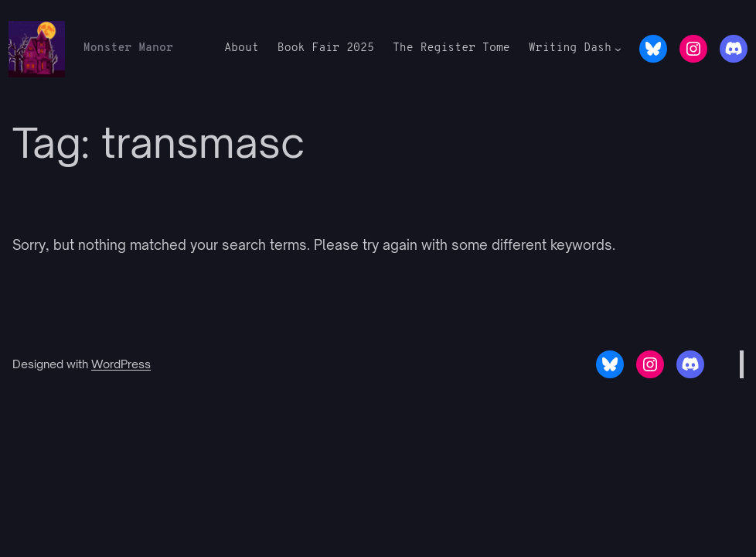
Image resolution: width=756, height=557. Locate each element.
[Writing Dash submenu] (618, 49)
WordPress (121, 364)
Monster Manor (128, 48)
